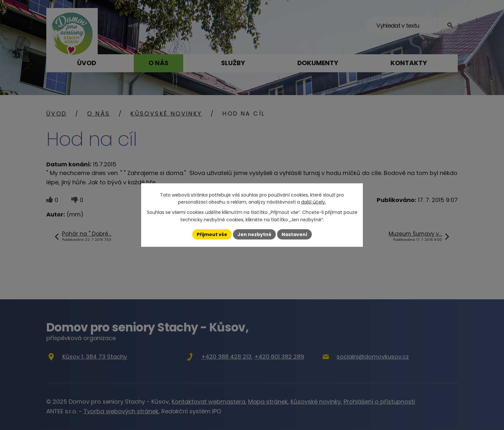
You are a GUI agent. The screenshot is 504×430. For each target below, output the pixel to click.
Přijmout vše (212, 234)
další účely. (314, 202)
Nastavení (294, 234)
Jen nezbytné (254, 234)
